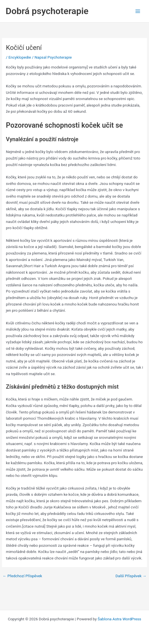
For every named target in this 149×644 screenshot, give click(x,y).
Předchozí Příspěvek (22, 576)
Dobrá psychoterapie (47, 11)
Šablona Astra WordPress (119, 619)
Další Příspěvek (131, 576)
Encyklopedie (20, 57)
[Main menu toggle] (138, 11)
